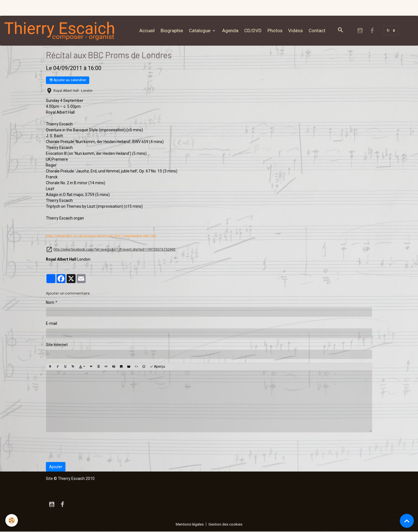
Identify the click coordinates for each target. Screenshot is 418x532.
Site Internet (57, 345)
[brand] (62, 31)
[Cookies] (12, 520)
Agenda (231, 31)
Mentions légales (189, 525)
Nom (50, 303)
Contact (318, 31)
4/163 (103, 236)
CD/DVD (254, 31)
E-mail (51, 324)
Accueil (148, 31)
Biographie (173, 31)
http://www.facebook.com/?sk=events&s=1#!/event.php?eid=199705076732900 (114, 250)
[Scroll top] (407, 521)
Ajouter (56, 467)
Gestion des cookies (226, 525)
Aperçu (157, 367)
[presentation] (88, 448)
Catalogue (201, 31)
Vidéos (297, 31)
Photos (276, 31)
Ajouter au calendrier (68, 81)
